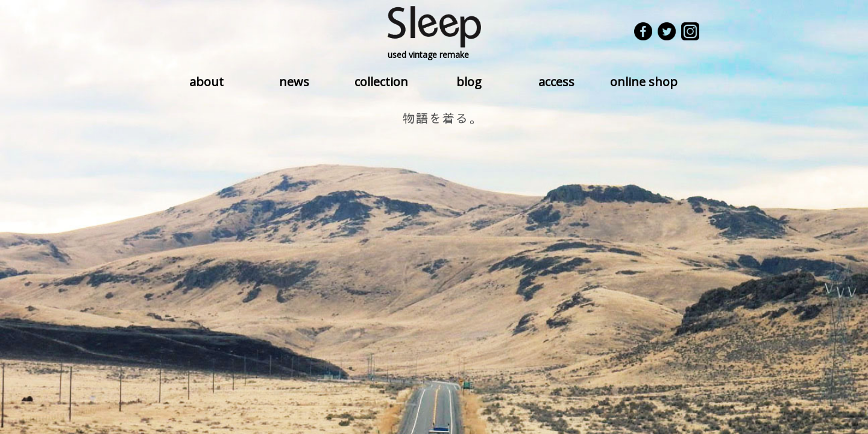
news (294, 82)
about (206, 82)
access (556, 82)
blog (469, 82)
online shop (644, 82)
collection (381, 82)
